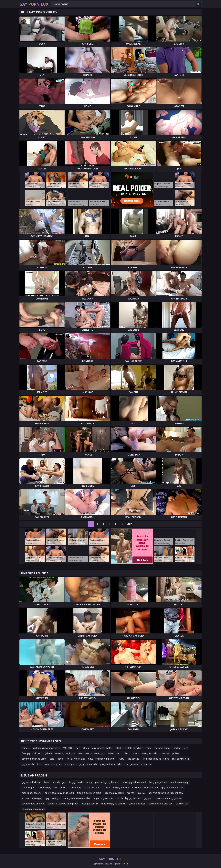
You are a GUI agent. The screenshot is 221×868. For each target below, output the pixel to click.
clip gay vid (133, 759)
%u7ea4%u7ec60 (136, 793)
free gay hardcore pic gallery (37, 753)
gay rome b (28, 764)
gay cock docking (31, 782)
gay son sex (182, 804)
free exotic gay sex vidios (156, 759)
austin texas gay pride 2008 (59, 793)
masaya (165, 753)
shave (46, 782)
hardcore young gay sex (169, 798)
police (175, 753)
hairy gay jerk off (158, 782)
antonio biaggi (163, 748)
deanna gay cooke (114, 793)
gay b (61, 759)
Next (129, 524)
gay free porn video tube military (166, 793)
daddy (177, 748)
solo (52, 759)
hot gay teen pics (76, 759)
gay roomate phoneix (33, 804)
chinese (26, 748)
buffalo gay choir (134, 748)
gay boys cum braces (172, 788)
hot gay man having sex (138, 764)
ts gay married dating (80, 782)
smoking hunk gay (65, 753)
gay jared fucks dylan (111, 764)
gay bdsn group (54, 764)
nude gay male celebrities (77, 798)
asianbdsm (114, 753)
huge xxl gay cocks (103, 798)
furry (122, 759)
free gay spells (150, 753)
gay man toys (53, 798)
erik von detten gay (32, 798)
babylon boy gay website (116, 788)
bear (39, 764)
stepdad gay (59, 782)
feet (186, 748)
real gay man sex (181, 759)
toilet (126, 753)
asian (149, 748)
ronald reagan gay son (34, 809)
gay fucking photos (102, 748)
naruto (135, 753)
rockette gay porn (47, 788)
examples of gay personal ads (81, 764)
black (118, 748)
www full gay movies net (145, 788)
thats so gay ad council (113, 804)
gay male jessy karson (107, 782)
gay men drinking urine (34, 759)
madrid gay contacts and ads (84, 788)
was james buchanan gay (91, 753)
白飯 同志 (68, 748)
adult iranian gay (179, 782)
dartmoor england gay (161, 804)
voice (63, 788)
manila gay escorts (32, 793)
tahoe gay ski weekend (134, 782)
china (86, 748)
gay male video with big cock (63, 804)
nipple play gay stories (129, 798)
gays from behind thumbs (102, 759)
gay (78, 748)
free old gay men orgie (89, 793)
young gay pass (137, 804)
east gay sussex (90, 804)
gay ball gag (28, 788)
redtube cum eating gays (46, 748)
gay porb (148, 798)
